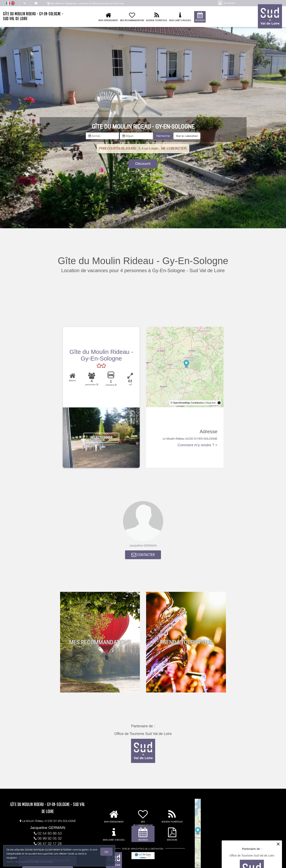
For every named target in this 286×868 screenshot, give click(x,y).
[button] (187, 136)
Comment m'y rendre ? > (198, 445)
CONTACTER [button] (143, 556)
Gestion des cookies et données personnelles (31, 861)
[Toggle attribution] (219, 403)
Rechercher (163, 136)
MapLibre (211, 403)
